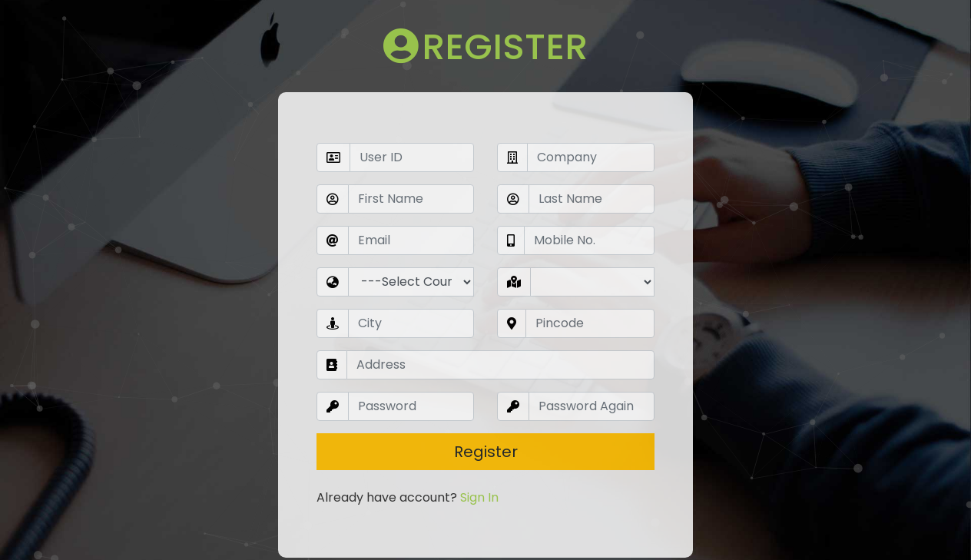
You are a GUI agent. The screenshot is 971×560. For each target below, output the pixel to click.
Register (486, 403)
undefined (411, 233)
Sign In (479, 448)
